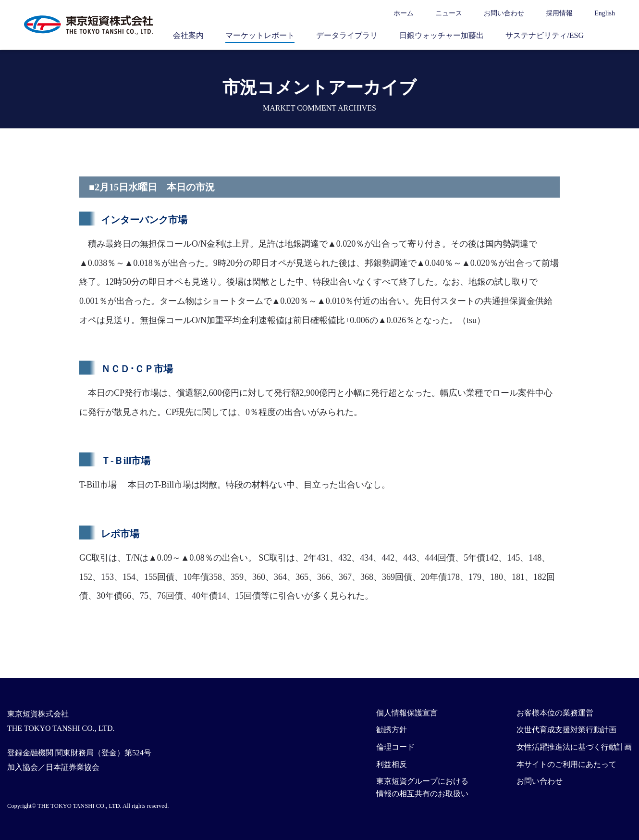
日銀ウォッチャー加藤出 (442, 35)
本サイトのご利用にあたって (566, 764)
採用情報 (559, 13)
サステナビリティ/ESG (545, 35)
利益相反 (392, 764)
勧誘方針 (392, 730)
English (605, 13)
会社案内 (188, 35)
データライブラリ (347, 35)
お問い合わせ (504, 13)
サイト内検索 (610, 35)
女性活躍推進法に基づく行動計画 (574, 747)
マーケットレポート (260, 35)
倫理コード (395, 747)
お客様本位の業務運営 (555, 713)
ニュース (449, 13)
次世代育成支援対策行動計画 (566, 730)
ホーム (404, 13)
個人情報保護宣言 (407, 713)
